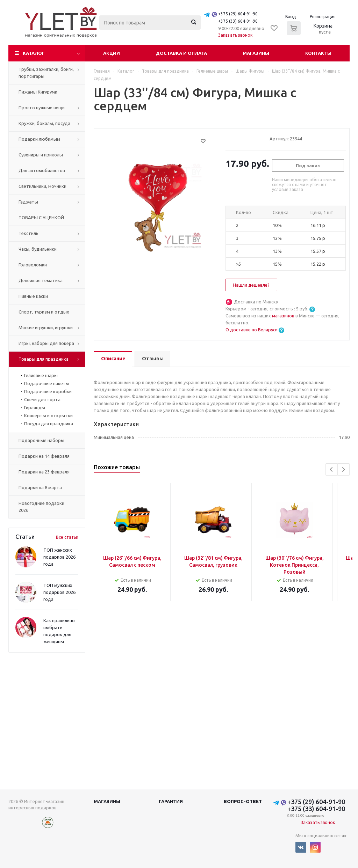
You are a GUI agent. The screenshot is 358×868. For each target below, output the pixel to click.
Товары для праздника (44, 359)
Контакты (318, 53)
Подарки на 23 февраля (44, 472)
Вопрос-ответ (243, 801)
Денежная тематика (41, 280)
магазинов (284, 316)
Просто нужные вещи (42, 108)
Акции (112, 53)
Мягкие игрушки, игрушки (46, 328)
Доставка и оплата (181, 53)
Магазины (256, 53)
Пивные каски (33, 296)
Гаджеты (28, 202)
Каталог (34, 53)
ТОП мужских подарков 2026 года (59, 592)
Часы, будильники (38, 249)
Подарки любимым (39, 139)
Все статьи (67, 537)
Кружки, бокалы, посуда (44, 123)
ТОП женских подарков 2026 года (59, 557)
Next (343, 469)
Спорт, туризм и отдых (44, 312)
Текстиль (28, 233)
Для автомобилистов (42, 170)
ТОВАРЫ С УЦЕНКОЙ (41, 218)
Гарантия (171, 801)
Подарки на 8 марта (40, 487)
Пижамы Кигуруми (38, 92)
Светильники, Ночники (42, 186)
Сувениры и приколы (41, 155)
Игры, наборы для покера (46, 343)
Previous (332, 469)
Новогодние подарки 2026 (41, 507)
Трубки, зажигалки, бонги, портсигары (46, 73)
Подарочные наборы (41, 440)
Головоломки (33, 265)
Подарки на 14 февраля (44, 456)
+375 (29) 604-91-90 (238, 14)
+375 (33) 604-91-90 (238, 21)
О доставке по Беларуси (252, 330)
